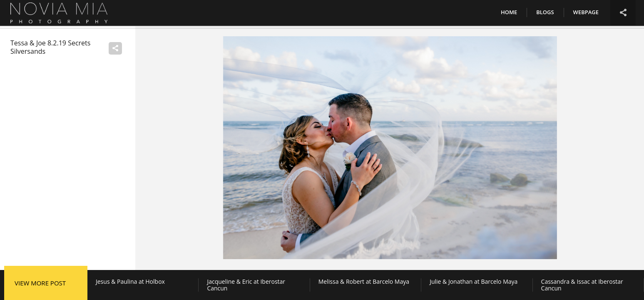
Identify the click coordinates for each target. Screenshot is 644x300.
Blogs (545, 12)
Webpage (586, 12)
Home (509, 12)
